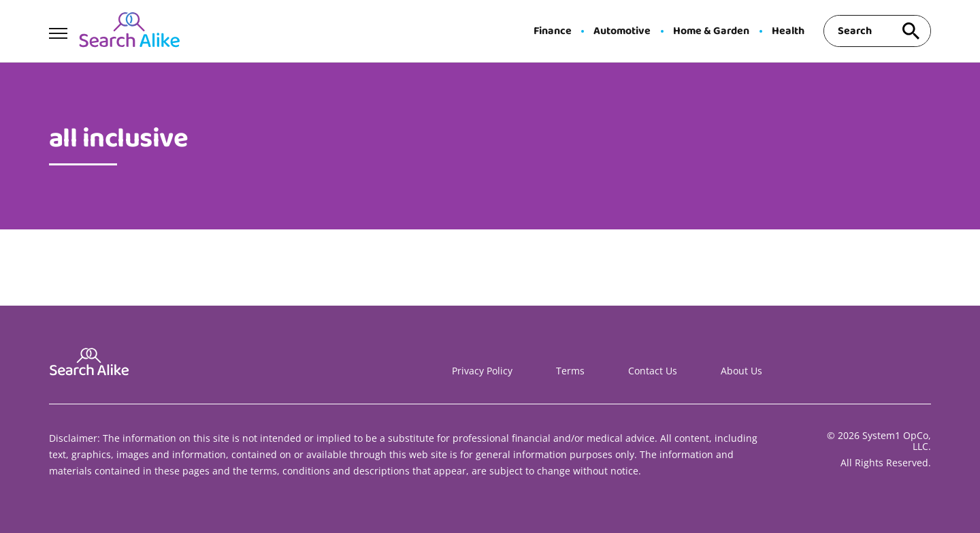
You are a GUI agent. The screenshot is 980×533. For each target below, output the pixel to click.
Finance (553, 31)
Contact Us (653, 371)
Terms (570, 371)
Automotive (622, 31)
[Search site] (911, 31)
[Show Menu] (58, 30)
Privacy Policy (482, 371)
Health (788, 31)
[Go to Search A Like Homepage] (129, 31)
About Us (741, 371)
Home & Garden (711, 31)
